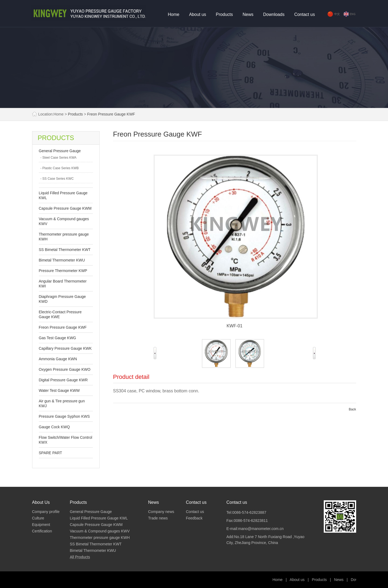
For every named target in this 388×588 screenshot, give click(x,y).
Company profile (46, 512)
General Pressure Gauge (60, 151)
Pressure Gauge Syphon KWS (64, 416)
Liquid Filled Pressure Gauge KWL (99, 518)
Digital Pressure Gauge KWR (63, 380)
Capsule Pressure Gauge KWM (65, 208)
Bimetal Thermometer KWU (62, 260)
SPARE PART (50, 453)
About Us (41, 502)
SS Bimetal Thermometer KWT (65, 250)
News (248, 14)
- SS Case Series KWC (57, 179)
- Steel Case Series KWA (59, 158)
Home (174, 14)
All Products (80, 557)
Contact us (305, 14)
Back (352, 409)
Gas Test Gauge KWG (58, 338)
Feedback (194, 518)
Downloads (274, 14)
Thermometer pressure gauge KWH (100, 538)
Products (224, 14)
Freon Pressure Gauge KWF (111, 114)
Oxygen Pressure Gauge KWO (65, 369)
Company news (161, 512)
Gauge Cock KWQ (54, 427)
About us (198, 14)
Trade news (158, 518)
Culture (38, 518)
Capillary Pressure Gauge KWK (65, 348)
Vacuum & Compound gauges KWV (100, 531)
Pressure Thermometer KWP (63, 271)
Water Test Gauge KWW (59, 390)
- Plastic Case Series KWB (60, 168)
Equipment (41, 525)
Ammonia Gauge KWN (58, 359)
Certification (42, 531)
